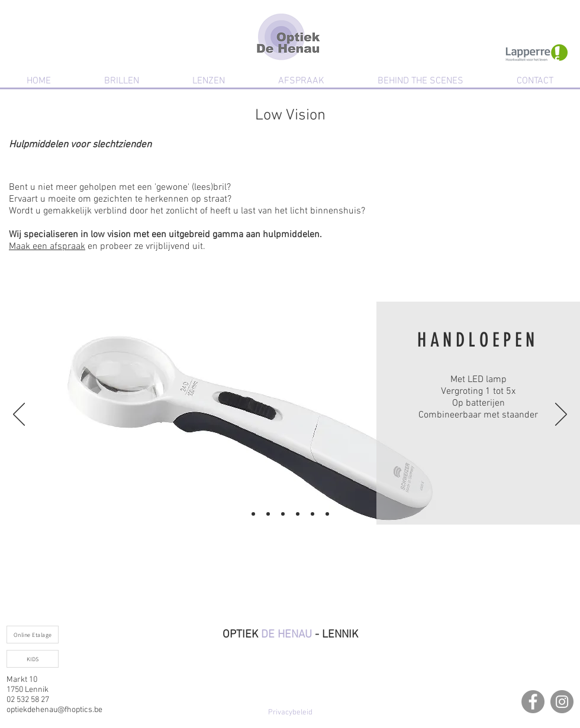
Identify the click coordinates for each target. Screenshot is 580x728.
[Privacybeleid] (290, 713)
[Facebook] (533, 702)
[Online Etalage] (33, 635)
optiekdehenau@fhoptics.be (54, 710)
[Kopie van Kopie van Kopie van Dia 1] (298, 514)
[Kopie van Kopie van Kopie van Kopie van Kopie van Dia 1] (327, 514)
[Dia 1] (253, 514)
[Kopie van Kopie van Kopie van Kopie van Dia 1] (312, 514)
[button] (122, 81)
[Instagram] (562, 702)
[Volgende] (561, 415)
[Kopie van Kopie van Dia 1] (283, 514)
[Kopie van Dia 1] (268, 514)
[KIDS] (33, 659)
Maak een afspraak (47, 247)
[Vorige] (19, 415)
